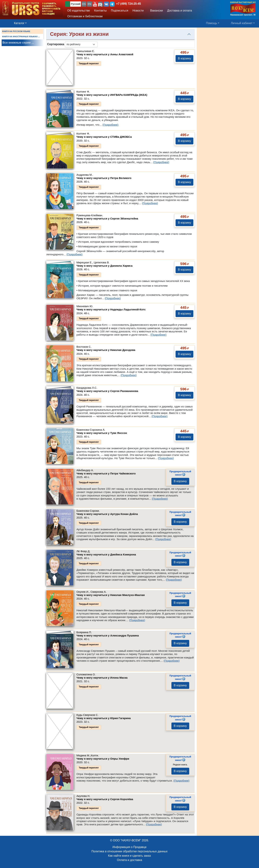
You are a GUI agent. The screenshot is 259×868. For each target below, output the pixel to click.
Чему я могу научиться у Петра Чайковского (106, 473)
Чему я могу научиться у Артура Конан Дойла (107, 514)
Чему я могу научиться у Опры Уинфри (103, 759)
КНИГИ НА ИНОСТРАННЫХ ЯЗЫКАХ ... (21, 37)
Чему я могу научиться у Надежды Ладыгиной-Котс (111, 309)
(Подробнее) (110, 125)
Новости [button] (138, 11)
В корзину (184, 58)
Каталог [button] (19, 23)
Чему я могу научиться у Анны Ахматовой (105, 54)
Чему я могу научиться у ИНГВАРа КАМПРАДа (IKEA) (112, 95)
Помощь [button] (212, 23)
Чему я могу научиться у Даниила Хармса (104, 266)
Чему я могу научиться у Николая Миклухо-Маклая (111, 595)
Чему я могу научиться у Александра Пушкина (108, 635)
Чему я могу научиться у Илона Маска (102, 678)
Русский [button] (76, 4)
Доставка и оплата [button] (180, 11)
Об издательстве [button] (79, 11)
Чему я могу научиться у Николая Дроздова (106, 350)
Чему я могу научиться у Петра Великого (104, 178)
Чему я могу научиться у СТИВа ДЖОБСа (104, 137)
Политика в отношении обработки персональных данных (129, 851)
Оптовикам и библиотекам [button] (85, 16)
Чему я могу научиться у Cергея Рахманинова (107, 391)
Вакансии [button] (156, 11)
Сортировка (56, 44)
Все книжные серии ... (18, 43)
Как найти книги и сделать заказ (129, 856)
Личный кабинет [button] (242, 23)
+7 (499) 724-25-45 (129, 4)
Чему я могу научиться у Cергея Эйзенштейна (107, 218)
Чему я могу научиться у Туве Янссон (102, 433)
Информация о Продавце (129, 847)
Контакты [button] (100, 11)
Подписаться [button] (120, 11)
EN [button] (89, 4)
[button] (95, 4)
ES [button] (84, 4)
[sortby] (81, 44)
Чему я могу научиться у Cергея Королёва (105, 799)
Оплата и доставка (129, 860)
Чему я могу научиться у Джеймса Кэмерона (106, 554)
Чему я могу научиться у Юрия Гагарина (104, 718)
